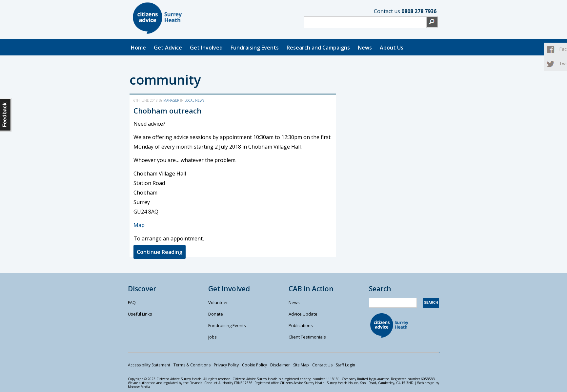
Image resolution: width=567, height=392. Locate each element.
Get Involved (206, 48)
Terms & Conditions (192, 365)
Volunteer (218, 302)
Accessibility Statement (149, 365)
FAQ (132, 302)
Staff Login (345, 365)
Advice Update (303, 314)
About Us (392, 48)
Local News (194, 100)
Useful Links (140, 314)
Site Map (301, 365)
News (365, 48)
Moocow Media (139, 387)
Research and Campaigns (318, 48)
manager (171, 100)
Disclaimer (280, 365)
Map (139, 225)
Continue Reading (160, 252)
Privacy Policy (226, 365)
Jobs (213, 337)
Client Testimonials (307, 337)
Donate (216, 314)
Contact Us (322, 365)
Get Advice (168, 48)
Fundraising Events (255, 48)
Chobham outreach (167, 111)
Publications (301, 325)
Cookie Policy (254, 365)
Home (138, 48)
